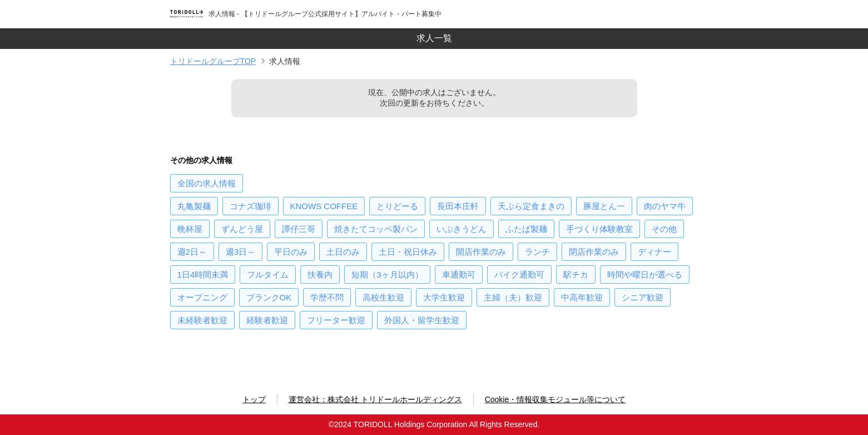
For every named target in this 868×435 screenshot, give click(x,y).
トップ (254, 399)
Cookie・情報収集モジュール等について (555, 399)
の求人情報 (207, 183)
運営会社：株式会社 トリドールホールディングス (375, 399)
